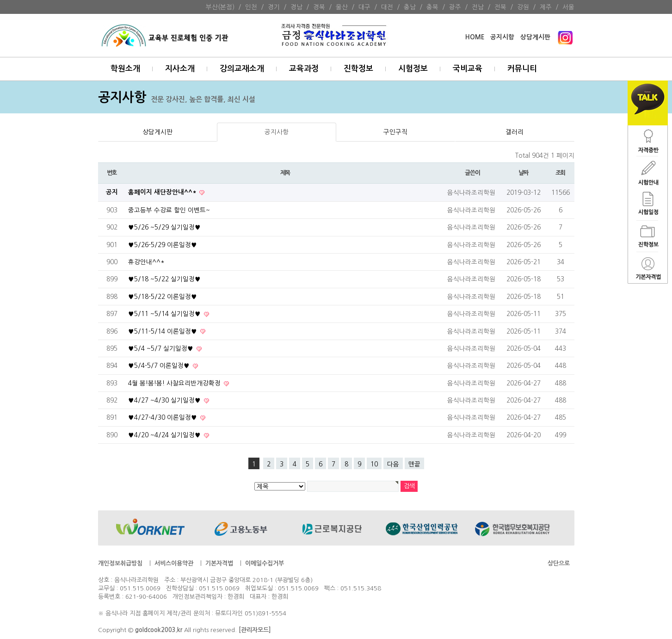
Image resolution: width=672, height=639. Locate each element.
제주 (546, 7)
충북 (432, 7)
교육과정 (304, 69)
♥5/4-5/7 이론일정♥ (160, 366)
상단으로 (559, 563)
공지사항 (277, 132)
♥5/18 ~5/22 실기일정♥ (164, 279)
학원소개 (125, 69)
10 (374, 464)
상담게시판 (535, 37)
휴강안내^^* (146, 262)
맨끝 (414, 464)
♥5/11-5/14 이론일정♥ (163, 331)
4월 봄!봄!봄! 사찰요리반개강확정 (175, 383)
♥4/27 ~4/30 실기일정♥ (165, 400)
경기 (274, 7)
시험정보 (413, 69)
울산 (342, 7)
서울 (568, 7)
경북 (319, 7)
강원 (523, 7)
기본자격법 (219, 563)
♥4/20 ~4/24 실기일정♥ (165, 435)
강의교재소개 (242, 69)
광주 (455, 7)
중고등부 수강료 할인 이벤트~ (169, 210)
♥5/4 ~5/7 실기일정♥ (162, 348)
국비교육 (468, 69)
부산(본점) (220, 7)
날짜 (523, 173)
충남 (410, 7)
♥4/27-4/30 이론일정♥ (163, 417)
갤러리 (515, 132)
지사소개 (180, 69)
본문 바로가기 (0, 0)
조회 (560, 173)
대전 (387, 7)
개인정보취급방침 (120, 563)
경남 (296, 7)
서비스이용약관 (174, 563)
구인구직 (395, 132)
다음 (393, 464)
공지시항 (502, 37)
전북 (500, 7)
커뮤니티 (522, 69)
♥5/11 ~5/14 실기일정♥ (165, 314)
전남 (478, 7)
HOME (475, 37)
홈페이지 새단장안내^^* (163, 192)
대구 (364, 7)
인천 (251, 7)
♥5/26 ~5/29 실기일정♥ (164, 227)
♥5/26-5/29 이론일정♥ (163, 245)
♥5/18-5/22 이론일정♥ (163, 297)
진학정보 (358, 69)
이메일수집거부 (265, 563)
